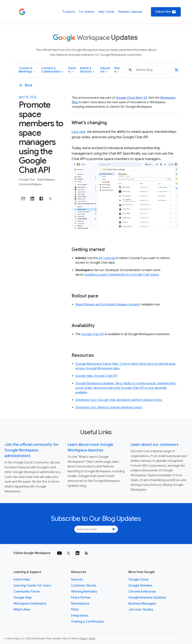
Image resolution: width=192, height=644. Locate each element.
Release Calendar (130, 12)
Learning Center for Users (32, 586)
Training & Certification (88, 622)
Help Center (106, 12)
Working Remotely (84, 592)
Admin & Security (87, 70)
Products (69, 12)
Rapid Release (46, 180)
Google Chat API (93, 334)
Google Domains (140, 586)
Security (77, 580)
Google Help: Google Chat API (96, 376)
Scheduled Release (30, 184)
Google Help (23, 598)
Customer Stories (84, 586)
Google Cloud (138, 580)
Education (105, 70)
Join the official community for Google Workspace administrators (32, 450)
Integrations (80, 616)
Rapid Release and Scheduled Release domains (108, 305)
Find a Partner (81, 598)
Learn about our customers (154, 445)
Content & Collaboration (52, 70)
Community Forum (27, 592)
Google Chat (27, 180)
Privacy (84, 639)
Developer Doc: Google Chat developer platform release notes (119, 400)
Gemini (72, 70)
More (117, 70)
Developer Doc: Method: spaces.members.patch (109, 407)
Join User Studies (141, 610)
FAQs (75, 610)
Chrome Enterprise (142, 592)
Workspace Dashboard (30, 604)
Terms (92, 639)
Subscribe (166, 12)
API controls (107, 258)
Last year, (79, 132)
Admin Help (22, 580)
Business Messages (142, 604)
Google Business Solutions (147, 598)
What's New (22, 610)
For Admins (87, 12)
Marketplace (80, 604)
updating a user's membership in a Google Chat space (122, 275)
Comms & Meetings (27, 70)
